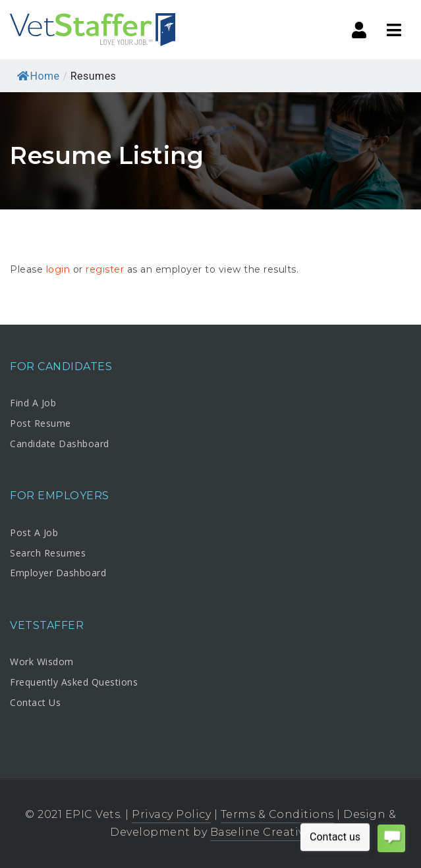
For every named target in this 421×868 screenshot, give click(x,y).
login (58, 269)
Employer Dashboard (58, 573)
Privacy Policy (171, 814)
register (105, 269)
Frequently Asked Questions (74, 682)
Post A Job (34, 532)
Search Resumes (48, 553)
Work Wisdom (42, 662)
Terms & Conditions (277, 814)
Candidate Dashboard (60, 444)
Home (39, 76)
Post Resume (41, 423)
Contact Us (35, 702)
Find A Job (33, 403)
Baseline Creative (261, 832)
